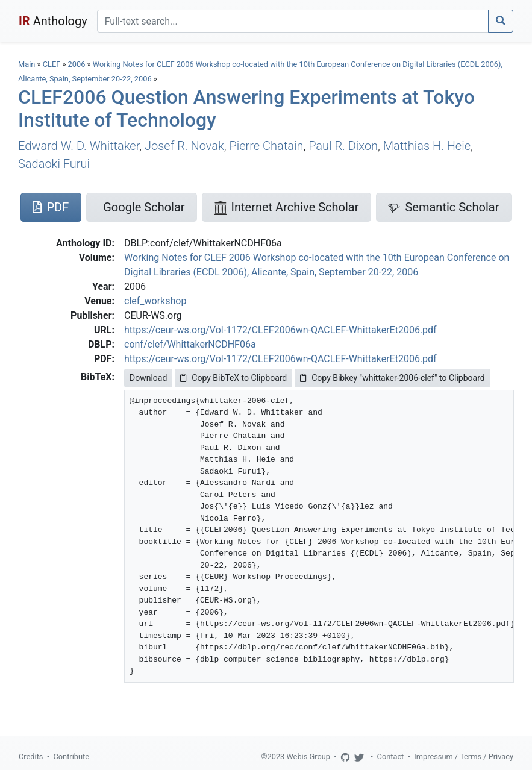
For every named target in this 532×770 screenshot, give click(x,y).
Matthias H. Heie (427, 146)
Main (27, 64)
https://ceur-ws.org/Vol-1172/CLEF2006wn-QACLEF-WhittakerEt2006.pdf (280, 330)
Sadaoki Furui (54, 164)
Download (148, 378)
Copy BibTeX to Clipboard (233, 378)
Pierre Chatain (266, 146)
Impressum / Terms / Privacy (464, 756)
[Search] (293, 21)
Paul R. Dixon (343, 146)
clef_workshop (155, 301)
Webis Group (308, 756)
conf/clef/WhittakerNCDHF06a (190, 344)
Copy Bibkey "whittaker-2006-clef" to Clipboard (392, 378)
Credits (31, 756)
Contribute (71, 756)
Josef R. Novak (184, 146)
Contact (391, 756)
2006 (77, 64)
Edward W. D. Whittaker (79, 146)
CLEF (52, 64)
